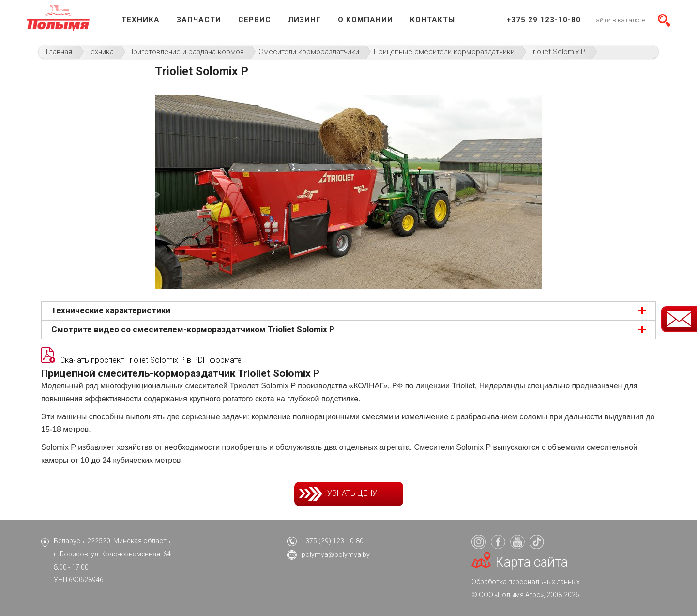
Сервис (255, 20)
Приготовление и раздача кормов (186, 52)
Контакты (432, 20)
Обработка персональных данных (526, 582)
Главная (59, 52)
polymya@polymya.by (336, 554)
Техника (141, 20)
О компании (365, 20)
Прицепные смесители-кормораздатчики (444, 52)
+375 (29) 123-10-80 (333, 541)
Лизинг (304, 20)
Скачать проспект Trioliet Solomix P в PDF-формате (151, 360)
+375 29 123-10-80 (544, 20)
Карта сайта (532, 562)
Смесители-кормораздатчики (309, 52)
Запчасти (199, 20)
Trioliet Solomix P (557, 52)
